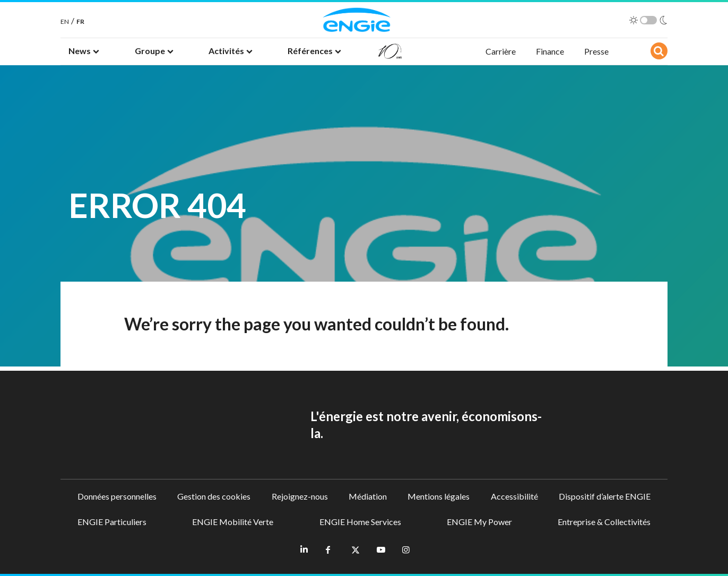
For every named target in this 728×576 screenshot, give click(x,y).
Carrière (501, 51)
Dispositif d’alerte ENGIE (605, 496)
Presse (596, 51)
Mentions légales (439, 496)
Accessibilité (514, 496)
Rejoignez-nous (300, 496)
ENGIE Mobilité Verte (233, 522)
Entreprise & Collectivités (604, 522)
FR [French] (80, 21)
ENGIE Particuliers (112, 522)
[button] (84, 51)
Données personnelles (117, 496)
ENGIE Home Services (360, 522)
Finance (550, 51)
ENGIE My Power (479, 522)
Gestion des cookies (214, 496)
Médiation (368, 496)
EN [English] (65, 21)
